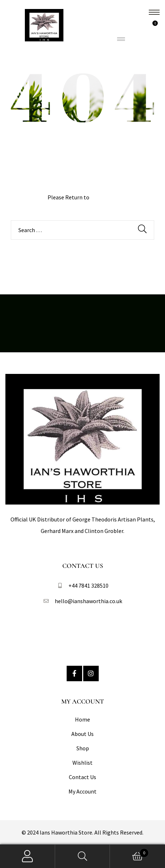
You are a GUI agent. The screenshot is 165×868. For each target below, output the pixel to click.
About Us (82, 734)
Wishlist (82, 763)
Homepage (104, 197)
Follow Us (82, 632)
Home (82, 719)
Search (83, 856)
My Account (82, 791)
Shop (83, 748)
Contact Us (82, 777)
